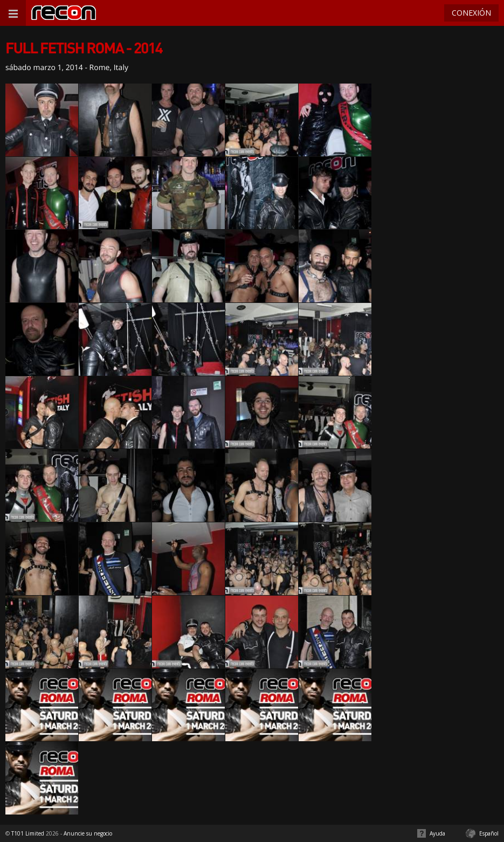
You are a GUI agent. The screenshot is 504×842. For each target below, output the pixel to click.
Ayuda (437, 833)
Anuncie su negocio (88, 833)
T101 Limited (28, 833)
